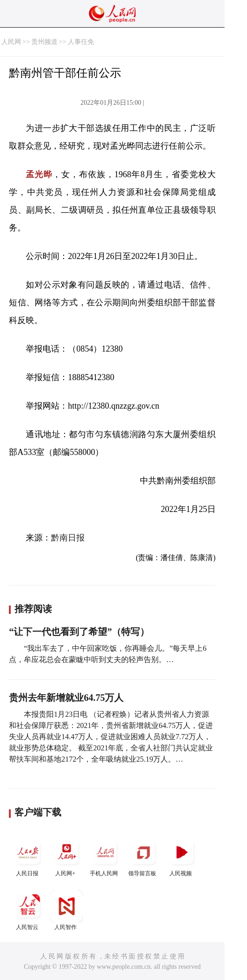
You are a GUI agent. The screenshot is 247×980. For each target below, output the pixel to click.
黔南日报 (68, 538)
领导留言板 (143, 856)
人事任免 (81, 42)
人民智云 (28, 910)
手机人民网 (105, 856)
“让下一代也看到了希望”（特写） (79, 632)
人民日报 (28, 856)
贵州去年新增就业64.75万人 (66, 698)
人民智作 (66, 910)
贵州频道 (44, 42)
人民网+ (66, 856)
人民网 (11, 42)
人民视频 (182, 856)
